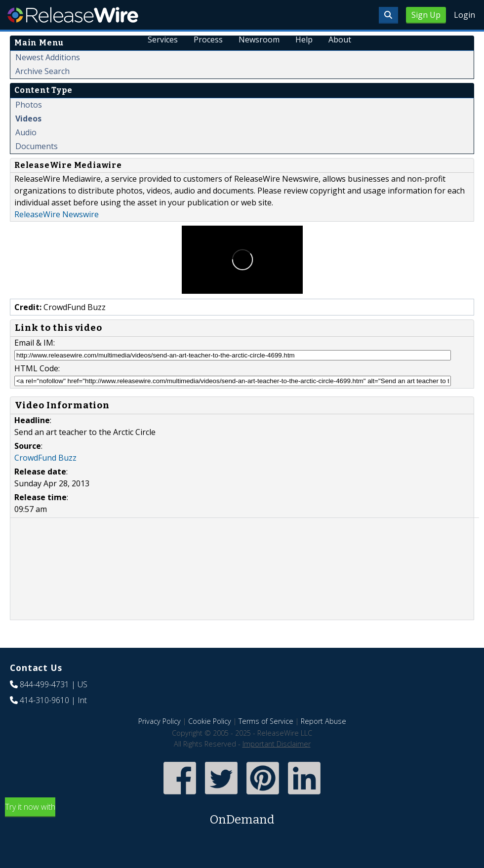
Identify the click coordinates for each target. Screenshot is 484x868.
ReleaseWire (73, 15)
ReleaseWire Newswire (57, 214)
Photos (29, 105)
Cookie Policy (210, 721)
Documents (37, 146)
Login (464, 15)
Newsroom (259, 39)
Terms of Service (266, 721)
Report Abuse (323, 721)
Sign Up (426, 15)
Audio (26, 132)
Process (209, 39)
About (340, 39)
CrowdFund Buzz (45, 458)
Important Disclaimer (277, 744)
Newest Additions (48, 57)
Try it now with (242, 815)
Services (163, 39)
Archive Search (42, 71)
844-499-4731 (44, 684)
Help (304, 39)
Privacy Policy (160, 721)
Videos (28, 118)
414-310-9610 (44, 700)
